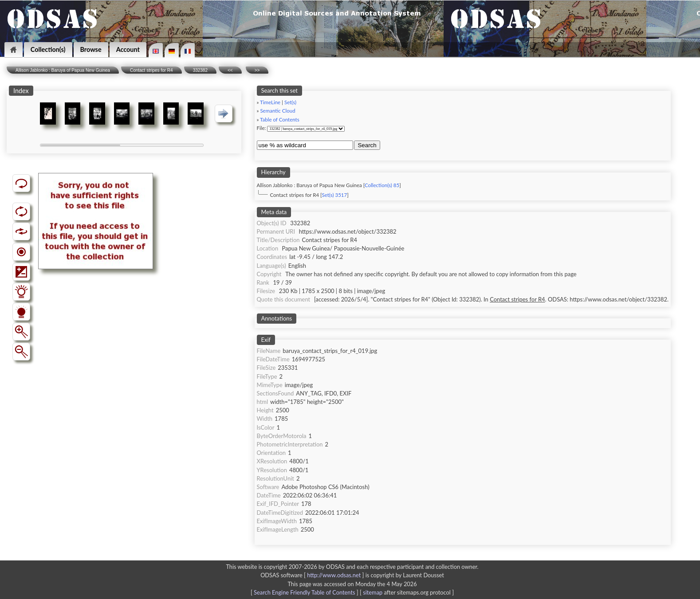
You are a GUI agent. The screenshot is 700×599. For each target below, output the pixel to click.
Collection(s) (48, 49)
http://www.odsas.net (334, 575)
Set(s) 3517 (334, 195)
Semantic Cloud (277, 111)
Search (367, 145)
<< (230, 70)
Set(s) (290, 102)
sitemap (373, 592)
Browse (91, 49)
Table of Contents (280, 119)
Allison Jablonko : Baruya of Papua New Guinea (63, 70)
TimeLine (270, 102)
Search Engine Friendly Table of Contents (304, 592)
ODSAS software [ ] (313, 575)
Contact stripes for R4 (151, 70)
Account (128, 49)
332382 (200, 70)
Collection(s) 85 (382, 185)
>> (257, 70)
